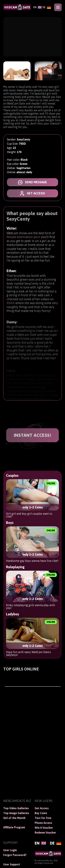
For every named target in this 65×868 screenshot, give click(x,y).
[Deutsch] (46, 7)
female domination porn (23, 237)
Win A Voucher (44, 828)
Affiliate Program (14, 827)
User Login (10, 850)
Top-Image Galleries (16, 813)
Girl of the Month (14, 818)
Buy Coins (41, 813)
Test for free (43, 818)
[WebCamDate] (17, 7)
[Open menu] (58, 7)
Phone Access (43, 823)
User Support (12, 864)
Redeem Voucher (45, 833)
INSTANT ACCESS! (33, 435)
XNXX (11, 305)
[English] (37, 7)
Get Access (42, 808)
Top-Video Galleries (16, 808)
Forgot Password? (15, 855)
